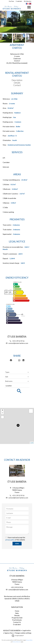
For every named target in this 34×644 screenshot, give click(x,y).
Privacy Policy (29, 640)
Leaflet (32, 443)
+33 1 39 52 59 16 (18, 341)
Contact (17, 85)
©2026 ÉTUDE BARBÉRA (12, 631)
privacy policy (10, 540)
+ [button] (2, 410)
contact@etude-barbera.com (18, 343)
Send (17, 544)
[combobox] (17, 372)
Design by (19, 636)
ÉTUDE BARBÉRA (17, 337)
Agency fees (9, 633)
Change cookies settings (23, 633)
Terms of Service (17, 642)
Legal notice (27, 630)
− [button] (2, 413)
